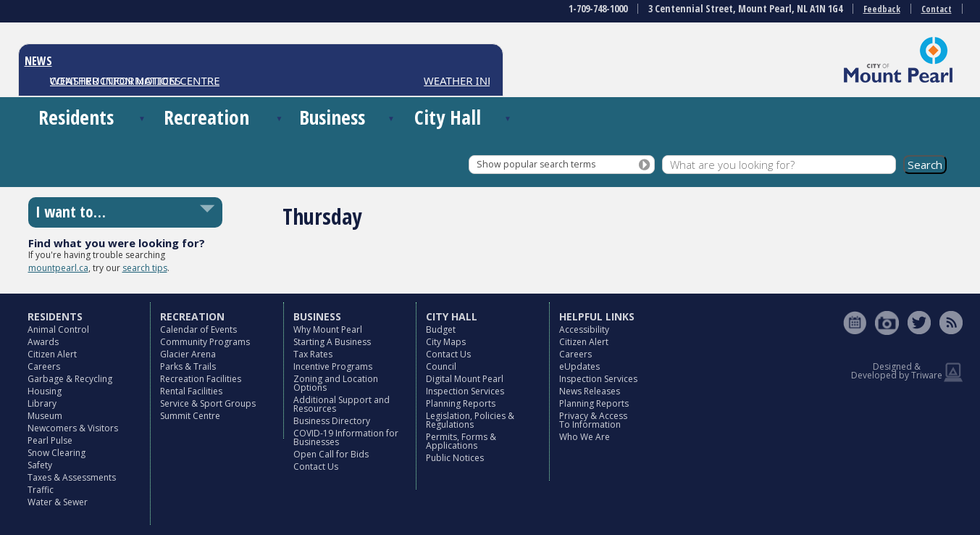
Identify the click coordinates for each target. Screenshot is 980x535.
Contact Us (316, 466)
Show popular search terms (536, 164)
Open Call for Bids (331, 454)
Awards (43, 342)
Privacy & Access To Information (593, 420)
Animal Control (58, 329)
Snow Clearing (56, 453)
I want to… (71, 212)
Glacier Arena (188, 354)
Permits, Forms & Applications (461, 441)
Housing (45, 391)
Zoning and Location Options (336, 383)
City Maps (446, 342)
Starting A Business (332, 342)
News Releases (590, 391)
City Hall (448, 117)
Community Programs (205, 342)
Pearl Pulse (50, 440)
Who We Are (585, 437)
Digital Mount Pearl (465, 379)
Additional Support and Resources (342, 404)
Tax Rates (313, 354)
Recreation (206, 117)
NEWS (38, 61)
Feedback (882, 9)
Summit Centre (190, 416)
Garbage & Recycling (70, 379)
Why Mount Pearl (328, 329)
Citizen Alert (52, 354)
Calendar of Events (198, 329)
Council (441, 366)
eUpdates (579, 366)
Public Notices (455, 458)
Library (42, 403)
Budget (441, 329)
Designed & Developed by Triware (897, 371)
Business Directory (332, 421)
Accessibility (584, 329)
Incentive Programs (333, 366)
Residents (76, 117)
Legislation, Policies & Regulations (470, 420)
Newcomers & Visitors (73, 428)
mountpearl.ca (58, 268)
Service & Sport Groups (208, 403)
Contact (937, 9)
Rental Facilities (191, 391)
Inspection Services (465, 391)
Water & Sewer (58, 502)
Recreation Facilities (201, 379)
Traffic (41, 490)
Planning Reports (461, 403)
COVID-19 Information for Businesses (346, 437)
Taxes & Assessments (72, 477)
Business (332, 117)
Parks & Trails (188, 366)
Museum (45, 416)
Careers (44, 366)
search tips (145, 268)
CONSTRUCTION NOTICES (116, 80)
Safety (40, 465)
